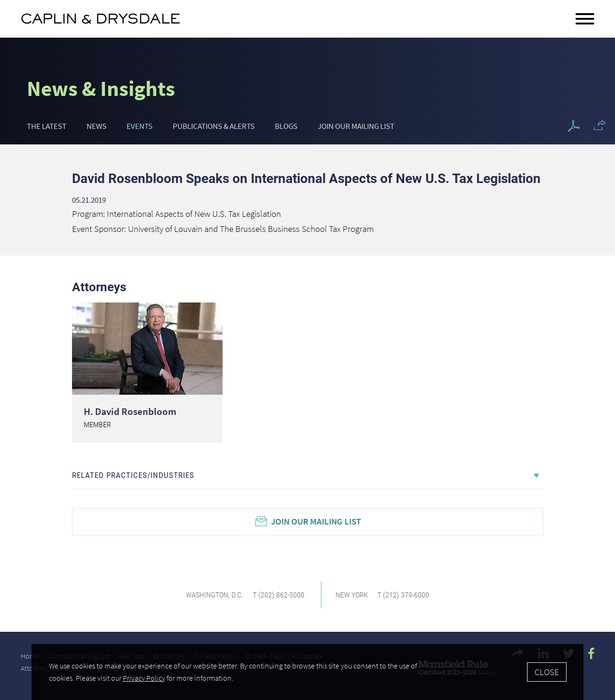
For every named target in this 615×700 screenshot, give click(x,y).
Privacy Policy (144, 678)
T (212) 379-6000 (403, 595)
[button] (600, 125)
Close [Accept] (547, 672)
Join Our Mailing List (356, 126)
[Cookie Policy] (307, 672)
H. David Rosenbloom (130, 411)
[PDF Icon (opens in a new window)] (574, 126)
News (96, 126)
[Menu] (585, 19)
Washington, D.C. (215, 595)
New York (352, 595)
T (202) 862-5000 (279, 595)
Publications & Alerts (214, 126)
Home (30, 656)
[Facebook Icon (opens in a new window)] (591, 653)
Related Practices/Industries (133, 475)
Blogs (286, 126)
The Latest (47, 126)
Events (140, 126)
